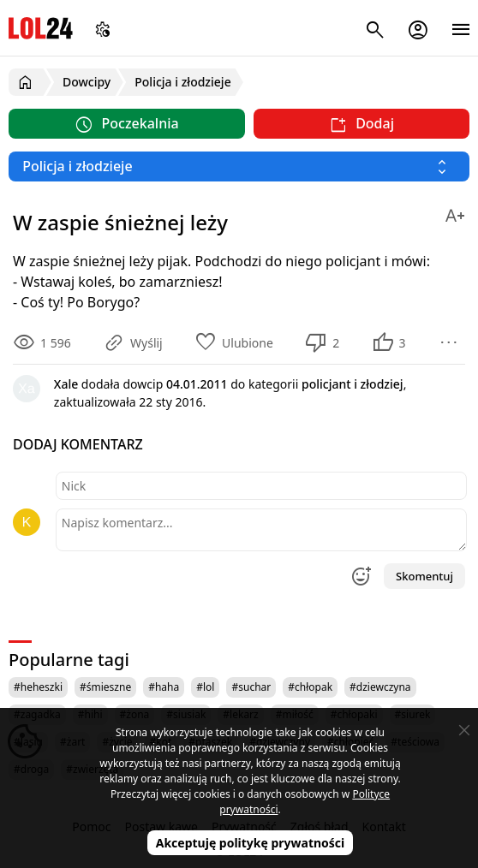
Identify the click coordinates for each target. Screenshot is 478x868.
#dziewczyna (380, 687)
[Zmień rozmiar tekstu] (455, 213)
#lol (205, 687)
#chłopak (310, 687)
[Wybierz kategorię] (239, 166)
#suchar (251, 687)
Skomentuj (424, 576)
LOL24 (41, 28)
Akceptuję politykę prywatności (251, 843)
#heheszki (38, 687)
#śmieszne (105, 687)
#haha (164, 687)
